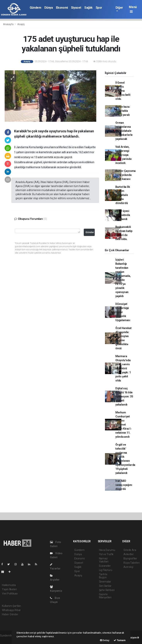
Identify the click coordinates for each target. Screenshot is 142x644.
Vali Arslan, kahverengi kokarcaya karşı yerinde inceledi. (123, 155)
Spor (99, 8)
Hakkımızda (9, 585)
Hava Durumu (107, 550)
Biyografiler (130, 558)
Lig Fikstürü (106, 570)
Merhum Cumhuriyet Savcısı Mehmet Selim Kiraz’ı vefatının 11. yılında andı (123, 425)
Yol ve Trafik (106, 554)
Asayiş (21, 24)
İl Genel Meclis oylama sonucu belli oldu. (123, 91)
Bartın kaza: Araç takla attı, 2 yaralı (123, 111)
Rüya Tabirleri (131, 563)
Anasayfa (8, 24)
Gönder (90, 232)
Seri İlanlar (105, 586)
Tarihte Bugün (103, 576)
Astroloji (128, 567)
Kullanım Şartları (11, 606)
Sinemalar (105, 582)
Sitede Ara (130, 550)
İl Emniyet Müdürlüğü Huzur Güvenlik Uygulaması (123, 312)
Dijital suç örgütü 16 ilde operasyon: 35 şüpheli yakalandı (124, 396)
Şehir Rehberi (107, 590)
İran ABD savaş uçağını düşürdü (124, 485)
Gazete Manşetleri (105, 596)
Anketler (128, 554)
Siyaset (76, 8)
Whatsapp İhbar (11, 610)
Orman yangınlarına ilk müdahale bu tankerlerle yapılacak (124, 131)
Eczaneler (105, 566)
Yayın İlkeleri (9, 589)
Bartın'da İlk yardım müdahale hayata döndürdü (123, 195)
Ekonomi (62, 8)
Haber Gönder (10, 614)
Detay (105, 640)
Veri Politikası (10, 594)
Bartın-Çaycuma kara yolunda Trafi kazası (126, 175)
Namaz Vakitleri (104, 560)
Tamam (120, 640)
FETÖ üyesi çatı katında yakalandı (123, 215)
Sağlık (88, 8)
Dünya (49, 8)
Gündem (35, 8)
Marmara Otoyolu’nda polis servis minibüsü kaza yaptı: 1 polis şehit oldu (123, 368)
